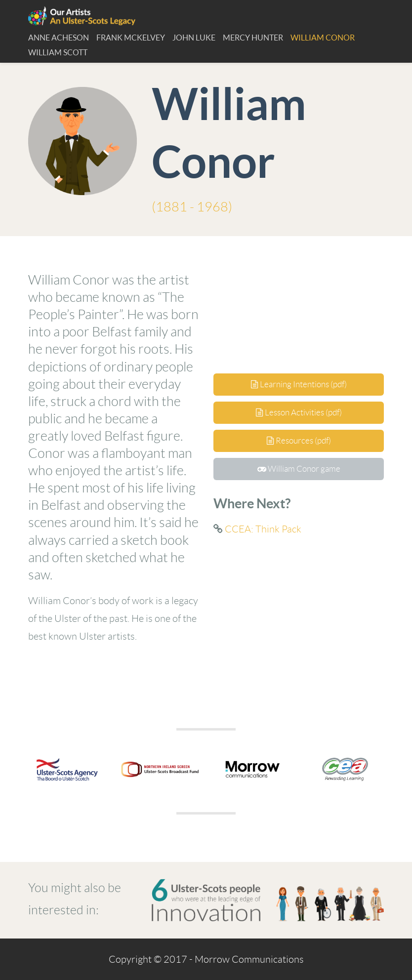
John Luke (194, 38)
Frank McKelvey (131, 38)
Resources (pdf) (299, 441)
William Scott (58, 52)
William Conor (323, 38)
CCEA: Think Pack (263, 529)
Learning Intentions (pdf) (299, 384)
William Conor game (299, 469)
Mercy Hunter (253, 38)
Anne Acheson (59, 38)
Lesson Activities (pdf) (299, 412)
